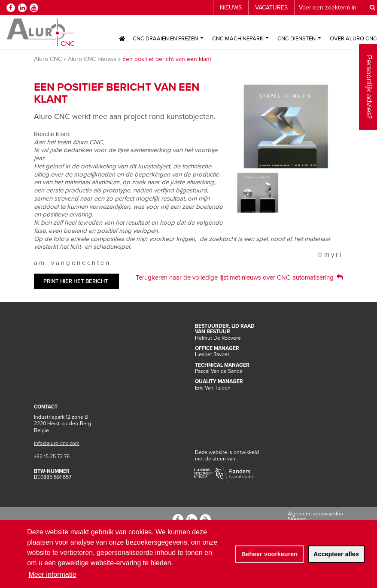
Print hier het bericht (76, 281)
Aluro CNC (48, 59)
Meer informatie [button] (52, 574)
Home (122, 39)
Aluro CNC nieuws (92, 59)
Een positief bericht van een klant (167, 59)
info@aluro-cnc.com (57, 443)
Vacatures (271, 8)
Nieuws (231, 8)
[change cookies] (269, 554)
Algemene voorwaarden (315, 514)
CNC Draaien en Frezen (168, 39)
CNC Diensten (299, 39)
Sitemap (297, 519)
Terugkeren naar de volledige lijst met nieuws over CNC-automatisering (235, 277)
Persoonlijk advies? (369, 61)
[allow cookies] (336, 554)
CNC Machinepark (240, 39)
